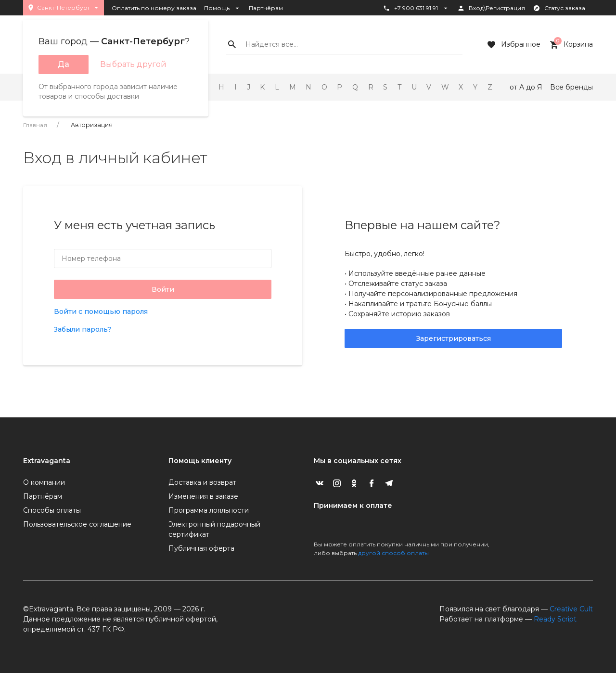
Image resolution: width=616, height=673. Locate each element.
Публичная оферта (201, 548)
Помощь (223, 8)
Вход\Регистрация (491, 8)
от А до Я (526, 87)
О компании (44, 482)
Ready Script (555, 619)
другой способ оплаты (393, 553)
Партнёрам (266, 8)
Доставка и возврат (202, 482)
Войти (163, 289)
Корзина (571, 45)
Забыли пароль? (83, 329)
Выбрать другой (133, 64)
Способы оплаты (52, 510)
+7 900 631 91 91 (416, 8)
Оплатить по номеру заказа (154, 8)
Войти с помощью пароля (101, 311)
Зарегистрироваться (454, 338)
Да (64, 64)
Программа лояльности (209, 510)
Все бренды (571, 87)
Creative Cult (571, 609)
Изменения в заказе (203, 496)
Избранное (513, 45)
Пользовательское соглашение (77, 524)
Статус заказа (559, 8)
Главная (35, 125)
